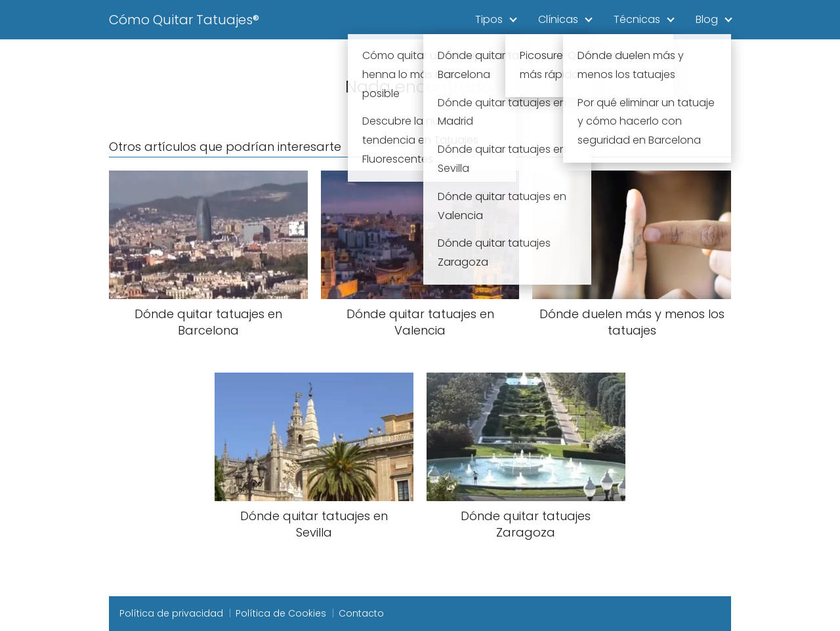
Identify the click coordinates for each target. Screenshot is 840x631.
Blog (707, 19)
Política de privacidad (171, 613)
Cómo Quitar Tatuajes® (184, 20)
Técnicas (637, 19)
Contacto (361, 613)
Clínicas (558, 19)
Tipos (489, 19)
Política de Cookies (281, 613)
